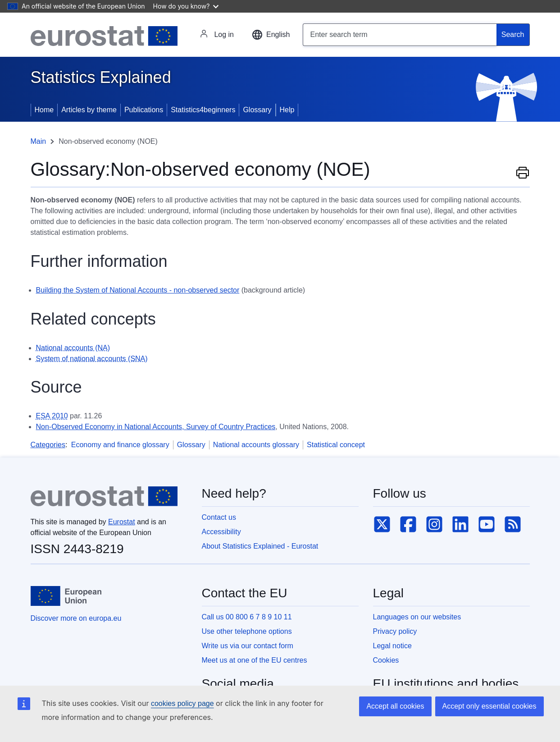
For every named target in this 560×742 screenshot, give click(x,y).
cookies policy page (182, 703)
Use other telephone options (247, 631)
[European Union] (66, 596)
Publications (144, 110)
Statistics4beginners (203, 110)
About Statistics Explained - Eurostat (260, 546)
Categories (48, 445)
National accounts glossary (256, 445)
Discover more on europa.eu (76, 618)
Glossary (257, 110)
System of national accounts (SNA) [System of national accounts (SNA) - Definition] (92, 359)
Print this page (523, 172)
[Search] (513, 35)
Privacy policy (395, 631)
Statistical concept (336, 445)
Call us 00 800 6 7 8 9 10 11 (247, 617)
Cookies (386, 660)
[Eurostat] (104, 36)
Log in (217, 35)
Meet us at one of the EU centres (255, 660)
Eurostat (122, 522)
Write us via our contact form (248, 646)
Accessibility (221, 532)
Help (287, 110)
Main (39, 141)
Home (44, 110)
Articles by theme (89, 110)
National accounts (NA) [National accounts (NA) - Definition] (73, 348)
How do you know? (186, 6)
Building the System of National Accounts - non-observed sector (138, 290)
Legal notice (392, 646)
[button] (271, 35)
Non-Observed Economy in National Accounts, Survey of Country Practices (156, 427)
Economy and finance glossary (120, 445)
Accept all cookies (395, 706)
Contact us (219, 517)
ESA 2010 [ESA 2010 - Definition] (52, 416)
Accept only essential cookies (489, 706)
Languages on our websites (417, 617)
